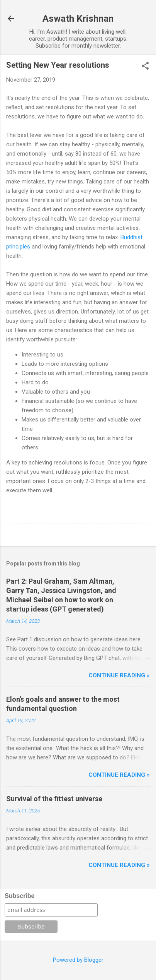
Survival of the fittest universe (54, 799)
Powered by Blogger (78, 960)
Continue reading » (119, 675)
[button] (145, 67)
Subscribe (19, 896)
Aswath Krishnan (78, 19)
